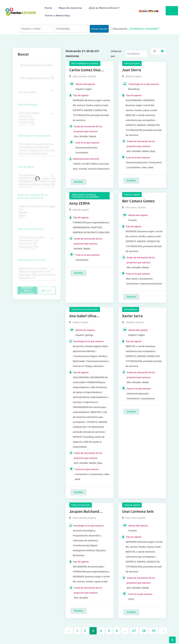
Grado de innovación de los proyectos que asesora (33, 196)
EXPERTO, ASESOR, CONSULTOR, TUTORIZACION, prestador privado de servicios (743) (36, 185)
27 (134, 631)
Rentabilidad (131, 309)
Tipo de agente (26, 167)
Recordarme (119, 29)
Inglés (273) (36, 116)
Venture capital (132, 63)
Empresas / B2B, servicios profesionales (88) (36, 275)
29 (154, 631)
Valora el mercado (81, 505)
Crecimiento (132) (36, 241)
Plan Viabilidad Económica (85, 63)
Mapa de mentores (70, 8)
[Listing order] (136, 54)
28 (144, 631)
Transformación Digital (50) (36, 147)
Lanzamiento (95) (36, 247)
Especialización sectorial (32, 260)
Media (36, 216)
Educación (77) (36, 278)
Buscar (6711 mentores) (27, 290)
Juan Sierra (132, 70)
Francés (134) (36, 123)
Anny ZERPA (80, 203)
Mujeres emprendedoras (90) (36, 272)
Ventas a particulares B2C (85, 309)
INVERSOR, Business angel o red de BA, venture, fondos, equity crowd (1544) (36, 178)
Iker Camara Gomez (138, 201)
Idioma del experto (28, 105)
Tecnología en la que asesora (34, 136)
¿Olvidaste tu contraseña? (144, 29)
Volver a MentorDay (57, 15)
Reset (47, 291)
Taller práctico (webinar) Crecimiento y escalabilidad (85, 196)
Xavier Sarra (132, 316)
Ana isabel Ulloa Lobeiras (83, 316)
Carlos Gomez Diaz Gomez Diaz (85, 70)
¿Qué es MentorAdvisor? (104, 8)
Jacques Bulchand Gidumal (84, 512)
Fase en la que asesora (30, 229)
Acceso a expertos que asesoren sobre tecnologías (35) (36, 151)
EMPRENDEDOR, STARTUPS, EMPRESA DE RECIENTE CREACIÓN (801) (36, 182)
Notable (36, 213)
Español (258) (36, 119)
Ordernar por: (116, 53)
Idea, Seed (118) (36, 244)
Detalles (79, 182)
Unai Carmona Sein (138, 511)
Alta (36, 210)
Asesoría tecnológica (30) (36, 154)
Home (48, 8)
